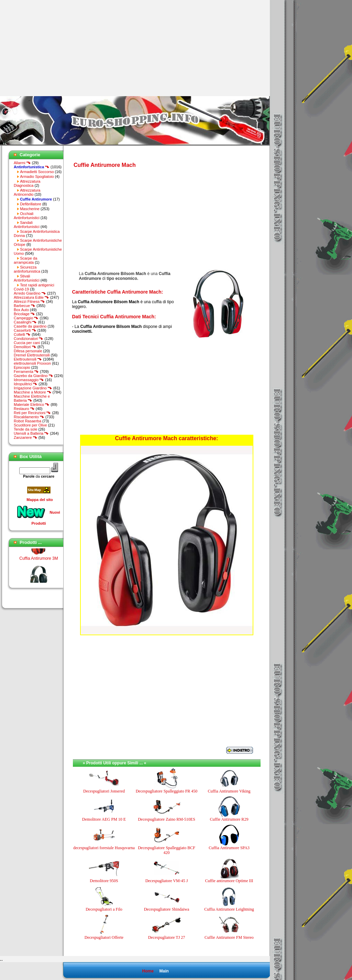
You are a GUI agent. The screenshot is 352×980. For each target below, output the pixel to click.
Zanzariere (26, 437)
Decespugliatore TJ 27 (167, 937)
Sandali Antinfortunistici (27, 225)
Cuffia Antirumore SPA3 (229, 848)
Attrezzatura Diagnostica (27, 183)
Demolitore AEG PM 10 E (104, 819)
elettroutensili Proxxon (32, 363)
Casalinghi (25, 322)
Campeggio (26, 318)
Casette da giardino (30, 326)
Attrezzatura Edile (31, 297)
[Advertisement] (58, 48)
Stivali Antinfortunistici (27, 278)
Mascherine (30, 209)
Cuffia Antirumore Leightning (229, 909)
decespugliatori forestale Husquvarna (104, 848)
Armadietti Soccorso (37, 172)
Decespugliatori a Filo (104, 909)
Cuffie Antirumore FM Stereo (229, 937)
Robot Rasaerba (27, 421)
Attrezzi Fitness (29, 301)
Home (148, 971)
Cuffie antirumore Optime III (229, 881)
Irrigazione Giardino (33, 388)
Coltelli (22, 334)
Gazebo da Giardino (34, 376)
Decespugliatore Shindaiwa (167, 909)
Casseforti (25, 330)
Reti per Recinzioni (32, 413)
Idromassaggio (29, 380)
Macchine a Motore (33, 392)
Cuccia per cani (27, 343)
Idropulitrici (26, 384)
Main (164, 971)
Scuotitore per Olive (30, 425)
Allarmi (22, 163)
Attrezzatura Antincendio (27, 192)
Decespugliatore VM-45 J (167, 881)
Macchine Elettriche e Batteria (32, 398)
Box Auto (21, 310)
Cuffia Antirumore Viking (229, 791)
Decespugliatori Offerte (104, 937)
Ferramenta (26, 372)
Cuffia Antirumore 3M (39, 560)
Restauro (24, 409)
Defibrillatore (31, 204)
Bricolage (24, 314)
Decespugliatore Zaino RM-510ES (167, 819)
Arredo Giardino (30, 293)
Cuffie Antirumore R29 (229, 819)
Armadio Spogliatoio (37, 176)
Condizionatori (29, 339)
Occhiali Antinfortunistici (27, 216)
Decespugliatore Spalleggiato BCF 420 (167, 850)
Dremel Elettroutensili (32, 355)
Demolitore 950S (104, 881)
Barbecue (25, 306)
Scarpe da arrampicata (25, 260)
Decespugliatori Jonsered (104, 791)
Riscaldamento (29, 417)
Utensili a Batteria (31, 433)
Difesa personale (28, 351)
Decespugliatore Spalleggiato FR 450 (167, 791)
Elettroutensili (28, 359)
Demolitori (25, 347)
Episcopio (22, 367)
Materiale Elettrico (32, 404)
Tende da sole (26, 429)
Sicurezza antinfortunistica (27, 269)
